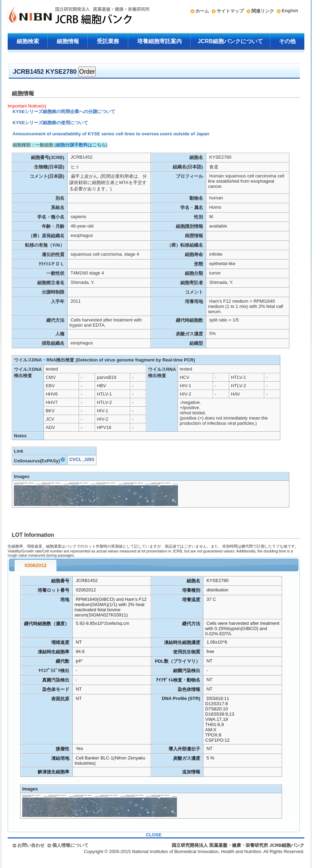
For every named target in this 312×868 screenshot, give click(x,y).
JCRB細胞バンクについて (231, 41)
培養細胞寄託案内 (159, 41)
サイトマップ (230, 11)
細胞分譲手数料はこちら (81, 145)
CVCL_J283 (82, 459)
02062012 (36, 565)
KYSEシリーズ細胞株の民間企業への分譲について (64, 112)
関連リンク (263, 11)
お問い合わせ (31, 845)
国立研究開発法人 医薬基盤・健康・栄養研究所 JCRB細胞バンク (72, 16)
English (290, 11)
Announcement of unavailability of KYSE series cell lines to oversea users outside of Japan (111, 134)
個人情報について (70, 845)
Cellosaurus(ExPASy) (40, 461)
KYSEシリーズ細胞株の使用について (50, 123)
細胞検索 (28, 41)
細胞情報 (68, 41)
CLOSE (154, 835)
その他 (287, 41)
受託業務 (108, 41)
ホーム (202, 11)
